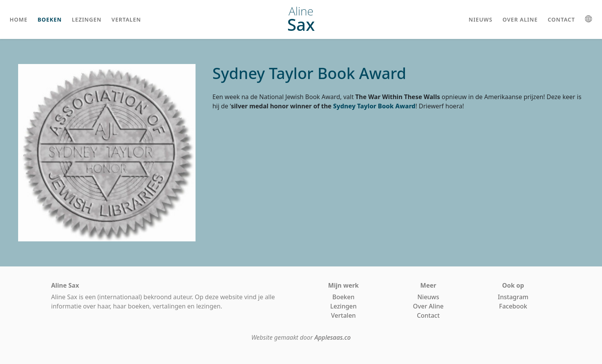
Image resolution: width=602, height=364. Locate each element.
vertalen (126, 19)
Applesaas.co (332, 337)
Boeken (344, 297)
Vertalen (343, 315)
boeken (50, 19)
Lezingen (343, 306)
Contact (428, 315)
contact (561, 19)
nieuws (481, 19)
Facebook (513, 306)
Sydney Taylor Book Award (374, 106)
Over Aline (428, 306)
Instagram (513, 297)
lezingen (87, 19)
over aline (520, 19)
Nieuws (428, 297)
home (19, 19)
